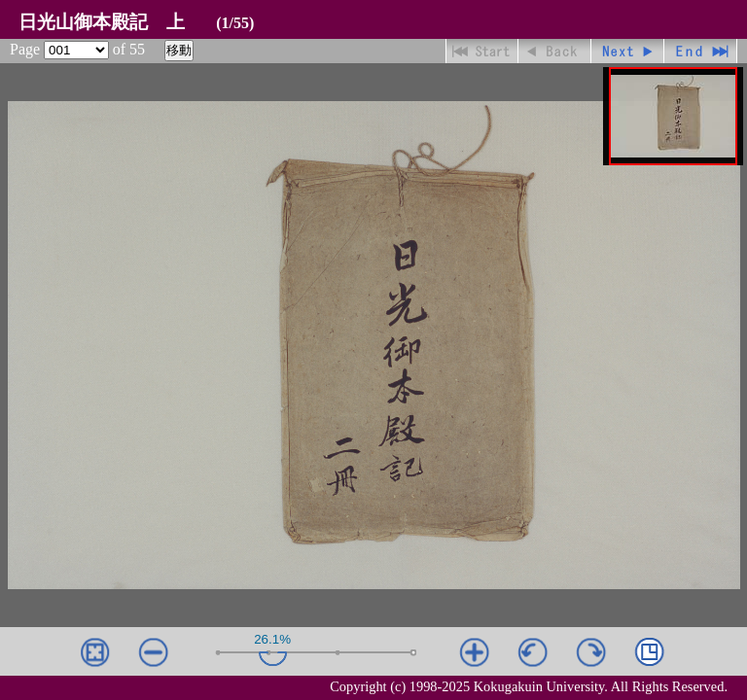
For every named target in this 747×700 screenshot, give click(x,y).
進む (628, 51)
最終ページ (701, 51)
